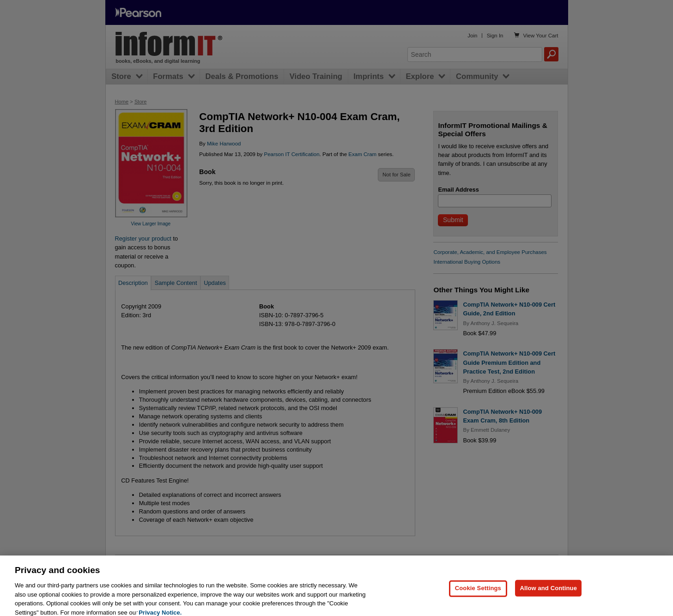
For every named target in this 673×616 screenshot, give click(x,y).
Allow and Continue (548, 601)
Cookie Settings (478, 601)
